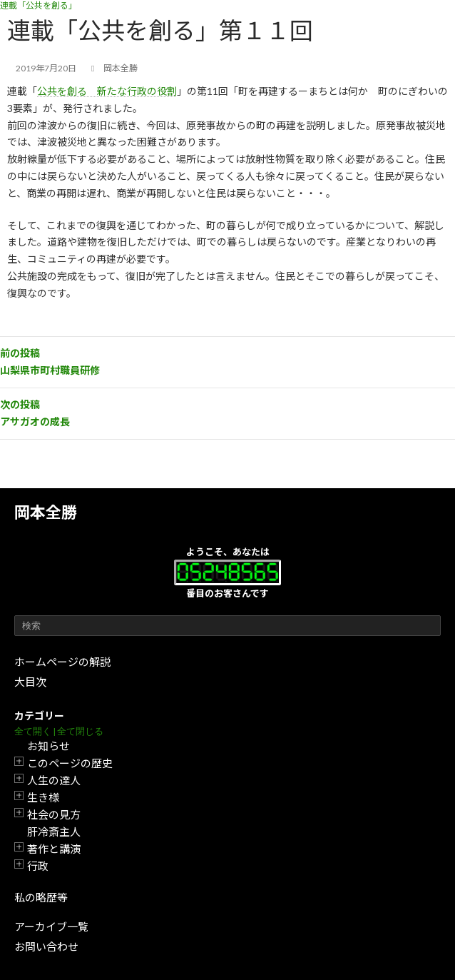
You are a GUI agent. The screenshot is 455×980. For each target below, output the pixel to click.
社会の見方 (54, 814)
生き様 (43, 797)
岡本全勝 (46, 512)
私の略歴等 (41, 897)
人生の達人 (54, 780)
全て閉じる (80, 731)
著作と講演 (54, 849)
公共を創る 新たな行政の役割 (107, 91)
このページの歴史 (70, 763)
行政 (38, 866)
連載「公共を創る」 (39, 5)
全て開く (33, 731)
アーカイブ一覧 (51, 926)
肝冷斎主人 (54, 832)
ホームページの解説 (62, 662)
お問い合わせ (46, 946)
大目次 (30, 682)
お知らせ (48, 746)
